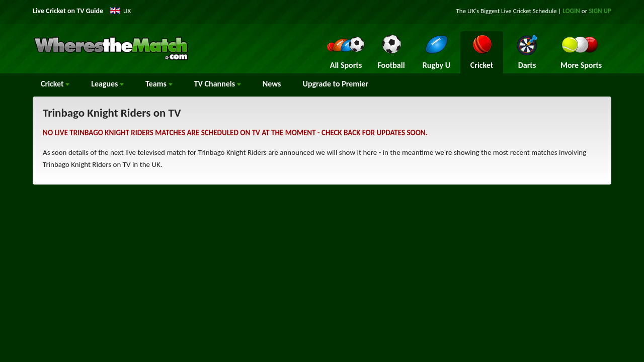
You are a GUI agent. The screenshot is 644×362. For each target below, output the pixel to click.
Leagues (107, 84)
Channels (218, 84)
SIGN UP (600, 11)
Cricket (55, 84)
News (272, 84)
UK (127, 11)
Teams (159, 84)
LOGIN (572, 11)
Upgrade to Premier (335, 84)
